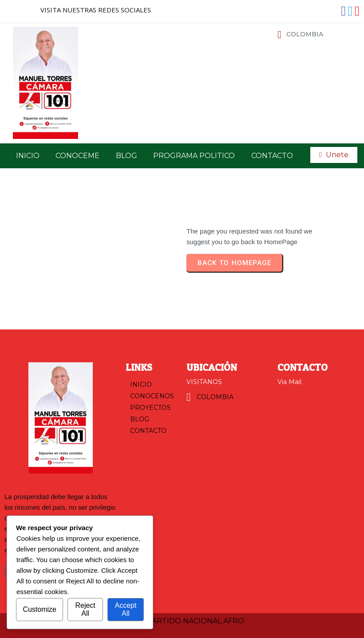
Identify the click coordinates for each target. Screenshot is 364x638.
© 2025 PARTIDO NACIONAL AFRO (182, 621)
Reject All (85, 609)
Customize (40, 609)
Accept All (125, 609)
